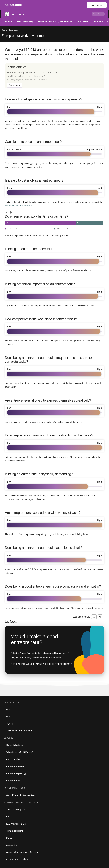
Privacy (10, 838)
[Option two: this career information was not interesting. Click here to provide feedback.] (100, 617)
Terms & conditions (15, 831)
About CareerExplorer (16, 810)
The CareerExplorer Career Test (20, 731)
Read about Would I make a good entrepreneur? (41, 664)
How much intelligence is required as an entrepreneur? (33, 73)
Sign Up (10, 723)
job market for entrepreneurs (19, 206)
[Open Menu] (44, 5)
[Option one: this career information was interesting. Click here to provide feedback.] (94, 617)
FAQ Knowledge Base (16, 824)
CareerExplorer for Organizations (21, 795)
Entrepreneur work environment (24, 36)
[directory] (54, 76)
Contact (10, 817)
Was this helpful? (82, 617)
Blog (8, 709)
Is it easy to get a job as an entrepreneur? (27, 80)
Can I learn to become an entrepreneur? (26, 76)
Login (9, 716)
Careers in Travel (14, 781)
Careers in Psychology (16, 773)
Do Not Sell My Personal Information (22, 852)
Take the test (97, 5)
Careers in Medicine (15, 766)
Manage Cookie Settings (17, 859)
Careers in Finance (15, 759)
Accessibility (12, 845)
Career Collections (14, 745)
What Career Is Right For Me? (20, 752)
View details (98, 14)
